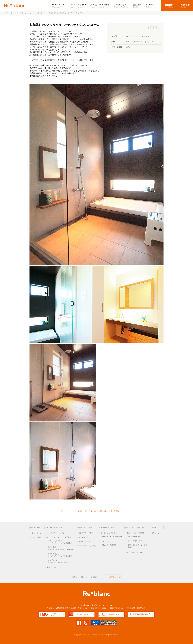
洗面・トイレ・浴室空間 (136, 533)
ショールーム (60, 5)
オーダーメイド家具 (108, 533)
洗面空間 (137, 5)
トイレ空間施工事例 (135, 541)
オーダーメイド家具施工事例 (112, 537)
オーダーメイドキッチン (56, 533)
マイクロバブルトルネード (136, 552)
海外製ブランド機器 (100, 5)
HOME (74, 577)
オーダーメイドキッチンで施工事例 (61, 548)
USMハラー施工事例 (109, 545)
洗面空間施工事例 (134, 537)
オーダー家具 (121, 5)
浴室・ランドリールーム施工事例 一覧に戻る (99, 511)
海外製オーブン (84, 541)
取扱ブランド (52, 567)
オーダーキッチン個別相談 (169, 5)
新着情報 (94, 577)
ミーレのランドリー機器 (87, 546)
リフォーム (152, 5)
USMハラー (105, 541)
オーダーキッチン (78, 5)
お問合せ (185, 5)
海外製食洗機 (83, 537)
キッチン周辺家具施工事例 (61, 561)
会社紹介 (84, 577)
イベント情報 (37, 537)
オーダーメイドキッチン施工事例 (59, 537)
